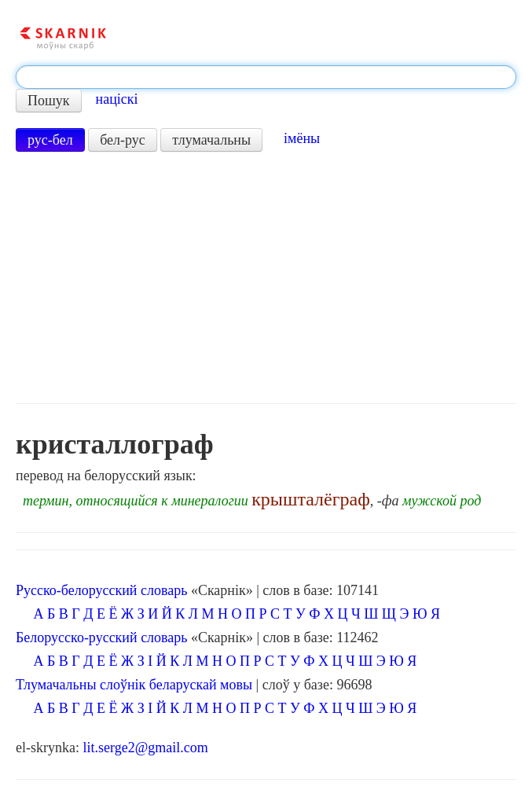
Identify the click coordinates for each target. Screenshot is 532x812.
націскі (117, 99)
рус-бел (50, 140)
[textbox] (266, 77)
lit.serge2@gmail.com (145, 748)
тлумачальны (211, 140)
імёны (302, 138)
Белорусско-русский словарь (102, 637)
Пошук (49, 101)
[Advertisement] (266, 277)
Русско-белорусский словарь (101, 590)
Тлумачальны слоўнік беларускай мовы (134, 685)
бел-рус (123, 140)
